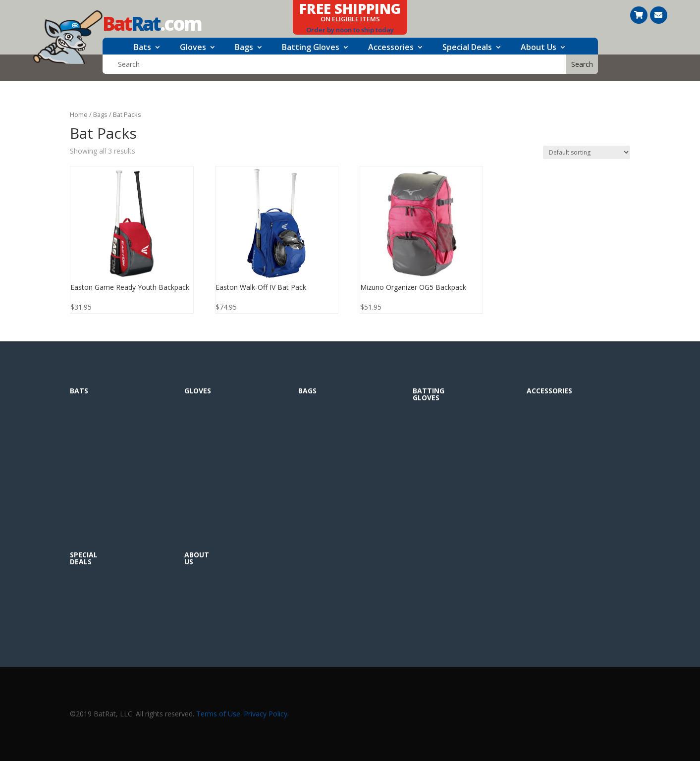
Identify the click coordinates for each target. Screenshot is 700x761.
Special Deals (467, 48)
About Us (538, 48)
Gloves (193, 48)
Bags (244, 48)
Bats (142, 48)
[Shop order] (587, 152)
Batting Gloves (311, 48)
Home (79, 114)
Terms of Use (218, 714)
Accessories (391, 48)
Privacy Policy (266, 714)
